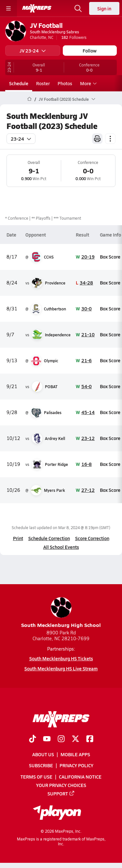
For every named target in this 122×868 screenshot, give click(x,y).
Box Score (110, 257)
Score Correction (92, 538)
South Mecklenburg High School (61, 613)
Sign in (104, 8)
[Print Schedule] (97, 139)
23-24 (21, 139)
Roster (43, 83)
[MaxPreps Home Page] (29, 99)
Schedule (19, 83)
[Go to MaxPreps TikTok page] (33, 739)
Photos (65, 83)
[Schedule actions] (110, 139)
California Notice (80, 777)
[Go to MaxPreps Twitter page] (75, 739)
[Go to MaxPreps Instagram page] (61, 739)
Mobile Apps (75, 754)
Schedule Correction (49, 538)
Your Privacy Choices (61, 785)
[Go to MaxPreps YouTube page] (47, 739)
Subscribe (41, 765)
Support (61, 793)
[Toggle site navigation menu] (8, 8)
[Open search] (78, 8)
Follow (90, 51)
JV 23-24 (33, 51)
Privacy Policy (76, 765)
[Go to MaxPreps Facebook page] (90, 739)
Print (18, 538)
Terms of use (36, 777)
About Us (43, 754)
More (88, 83)
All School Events (61, 547)
